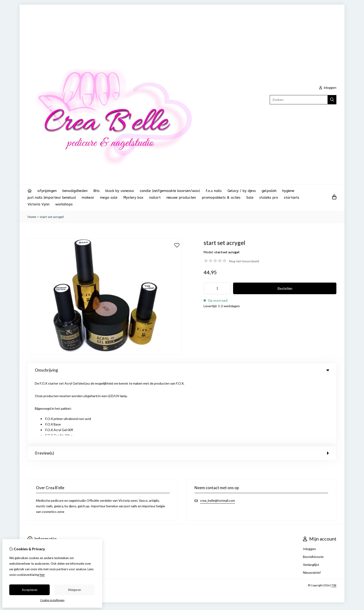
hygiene (288, 191)
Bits (96, 191)
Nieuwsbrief (312, 506)
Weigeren (75, 590)
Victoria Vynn (39, 204)
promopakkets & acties (221, 198)
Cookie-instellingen (52, 600)
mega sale (109, 198)
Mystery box (133, 198)
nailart (155, 198)
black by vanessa (120, 191)
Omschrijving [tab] (182, 370)
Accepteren (30, 590)
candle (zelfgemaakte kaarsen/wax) (170, 191)
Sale (250, 198)
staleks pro (269, 198)
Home (32, 217)
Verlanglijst (311, 498)
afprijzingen (47, 191)
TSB (334, 519)
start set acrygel (52, 217)
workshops (64, 204)
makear (88, 198)
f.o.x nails (214, 191)
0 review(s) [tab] (182, 387)
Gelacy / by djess (242, 191)
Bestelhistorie (313, 490)
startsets (292, 198)
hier (42, 575)
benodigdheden (75, 191)
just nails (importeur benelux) (52, 198)
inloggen (328, 87)
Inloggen (309, 483)
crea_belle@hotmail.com (218, 434)
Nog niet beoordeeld (244, 261)
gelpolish (269, 191)
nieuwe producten (181, 198)
